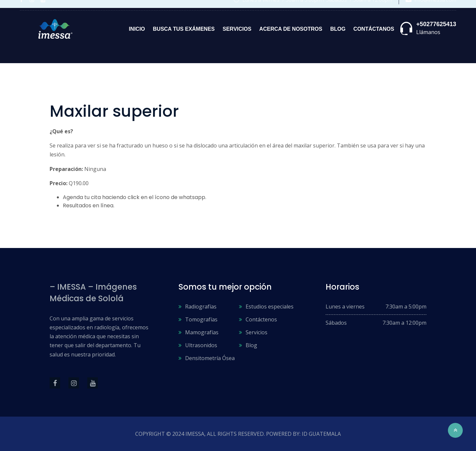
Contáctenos (261, 319)
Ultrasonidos (201, 345)
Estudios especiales (270, 307)
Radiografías (201, 307)
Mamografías (202, 332)
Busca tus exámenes (184, 29)
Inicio (137, 29)
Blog (338, 29)
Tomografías (201, 319)
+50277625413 (436, 24)
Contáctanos (374, 29)
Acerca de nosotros (291, 29)
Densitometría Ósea (210, 358)
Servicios (237, 29)
